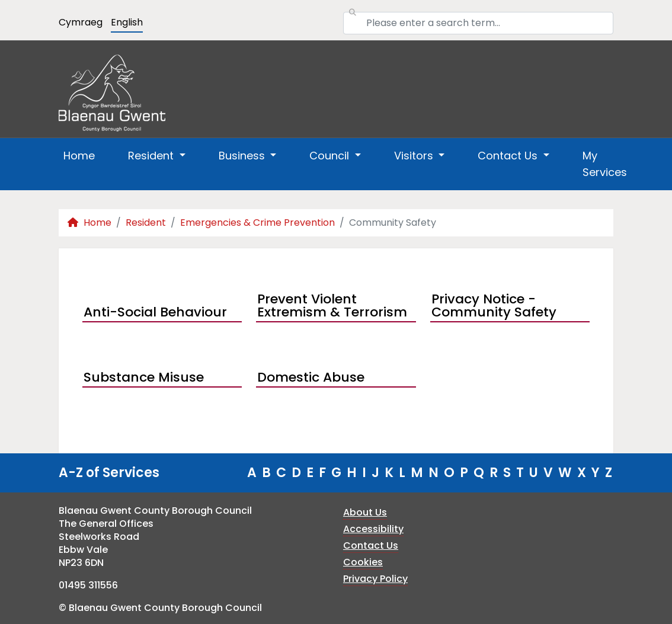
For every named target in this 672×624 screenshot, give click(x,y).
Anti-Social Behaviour (155, 312)
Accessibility (373, 529)
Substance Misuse (144, 377)
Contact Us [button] (509, 156)
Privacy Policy (375, 579)
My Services (605, 164)
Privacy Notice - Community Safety (494, 307)
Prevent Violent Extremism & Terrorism (332, 307)
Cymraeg (81, 22)
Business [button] (243, 156)
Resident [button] (152, 156)
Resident (146, 223)
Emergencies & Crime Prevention (257, 223)
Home (79, 156)
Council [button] (331, 156)
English (127, 22)
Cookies (363, 562)
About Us (365, 512)
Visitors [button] (415, 156)
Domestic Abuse (311, 377)
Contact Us (371, 545)
